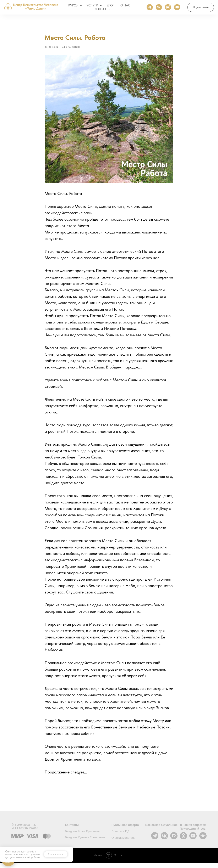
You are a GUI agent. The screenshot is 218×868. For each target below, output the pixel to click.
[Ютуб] (177, 8)
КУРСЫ (74, 6)
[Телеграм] (150, 8)
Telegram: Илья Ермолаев (82, 837)
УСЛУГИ (93, 6)
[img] (164, 841)
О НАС (125, 6)
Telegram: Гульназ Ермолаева (85, 843)
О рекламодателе (123, 843)
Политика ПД (120, 837)
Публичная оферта (125, 830)
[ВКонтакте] (159, 8)
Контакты (72, 830)
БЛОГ (110, 6)
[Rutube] (168, 8)
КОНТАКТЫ (102, 10)
